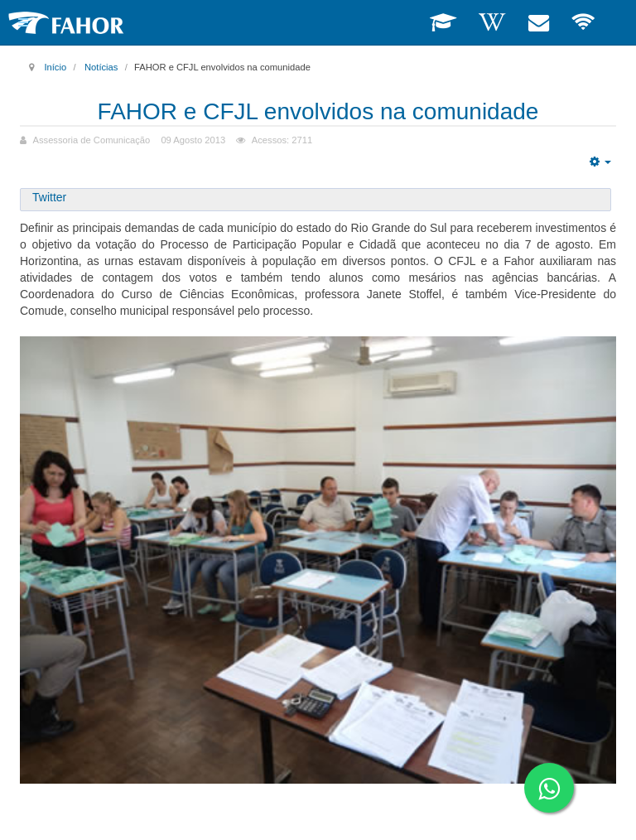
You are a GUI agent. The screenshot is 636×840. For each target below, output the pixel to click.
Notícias (101, 67)
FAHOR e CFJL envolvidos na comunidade (318, 111)
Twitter (49, 197)
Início (55, 67)
